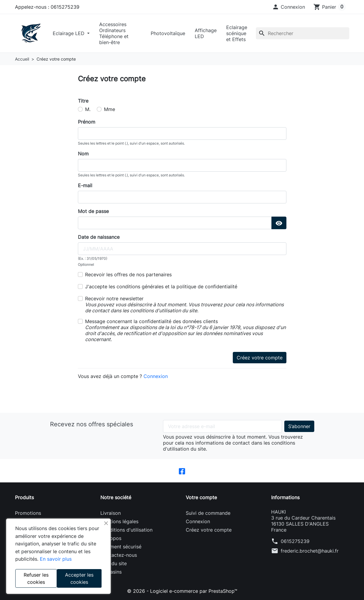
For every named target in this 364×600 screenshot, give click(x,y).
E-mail (85, 185)
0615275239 (295, 541)
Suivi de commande (208, 513)
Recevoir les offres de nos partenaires (128, 274)
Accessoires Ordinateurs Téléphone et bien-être (114, 33)
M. (88, 109)
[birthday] (182, 249)
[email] (182, 197)
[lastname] (182, 165)
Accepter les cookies (79, 578)
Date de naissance (99, 237)
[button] (289, 7)
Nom (83, 154)
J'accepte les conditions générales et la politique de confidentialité (161, 286)
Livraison (111, 513)
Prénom (87, 122)
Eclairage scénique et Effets (237, 33)
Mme (109, 109)
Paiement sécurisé (121, 547)
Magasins (111, 572)
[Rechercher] (303, 33)
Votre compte (201, 497)
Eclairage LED (69, 33)
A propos (111, 538)
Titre (83, 101)
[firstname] (182, 133)
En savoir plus (56, 559)
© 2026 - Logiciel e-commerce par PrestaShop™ (182, 591)
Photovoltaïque (168, 33)
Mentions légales (119, 521)
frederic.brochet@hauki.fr (310, 551)
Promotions (28, 513)
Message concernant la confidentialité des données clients (185, 330)
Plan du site (114, 563)
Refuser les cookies (36, 578)
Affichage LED (206, 33)
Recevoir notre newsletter (184, 304)
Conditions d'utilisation (126, 530)
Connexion (156, 376)
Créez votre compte (260, 358)
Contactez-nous (119, 555)
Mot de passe (93, 211)
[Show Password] (279, 223)
